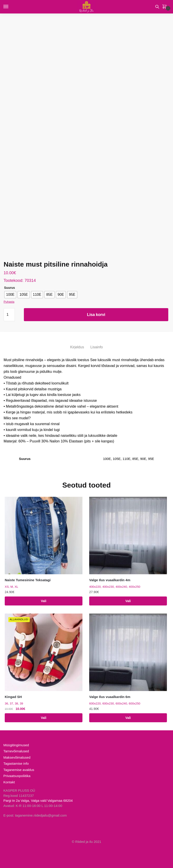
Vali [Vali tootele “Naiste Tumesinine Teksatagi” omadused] (43, 601)
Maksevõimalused (17, 757)
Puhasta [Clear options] (9, 302)
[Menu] (10, 7)
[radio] (10, 295)
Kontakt (9, 782)
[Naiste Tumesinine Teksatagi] (44, 536)
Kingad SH (13, 697)
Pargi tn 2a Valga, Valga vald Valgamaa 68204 (38, 801)
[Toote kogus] (9, 315)
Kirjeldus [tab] (77, 347)
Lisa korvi (96, 315)
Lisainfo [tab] (97, 347)
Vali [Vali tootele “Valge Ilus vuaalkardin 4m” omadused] (128, 601)
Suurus (9, 288)
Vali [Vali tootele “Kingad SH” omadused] (43, 718)
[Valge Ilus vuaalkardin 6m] (128, 652)
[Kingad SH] (44, 652)
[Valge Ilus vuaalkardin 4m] (128, 536)
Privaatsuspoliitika (17, 776)
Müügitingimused (16, 745)
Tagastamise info (16, 763)
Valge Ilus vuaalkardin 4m (110, 580)
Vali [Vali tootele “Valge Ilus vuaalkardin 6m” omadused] (128, 718)
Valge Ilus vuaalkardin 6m (110, 697)
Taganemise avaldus (19, 770)
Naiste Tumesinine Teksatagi (28, 580)
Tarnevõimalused (16, 751)
